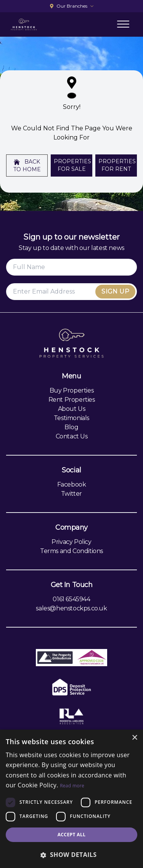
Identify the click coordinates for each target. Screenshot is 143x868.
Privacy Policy (71, 542)
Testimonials (71, 418)
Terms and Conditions (71, 551)
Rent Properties (72, 400)
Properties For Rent (117, 165)
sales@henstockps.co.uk (71, 608)
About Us (72, 409)
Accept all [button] (72, 835)
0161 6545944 (71, 599)
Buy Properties (71, 390)
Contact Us (72, 436)
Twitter (71, 494)
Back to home (27, 165)
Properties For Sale (72, 165)
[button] (71, 855)
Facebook (72, 484)
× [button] (134, 738)
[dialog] (71, 799)
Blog (71, 427)
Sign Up (115, 291)
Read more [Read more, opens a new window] (72, 786)
